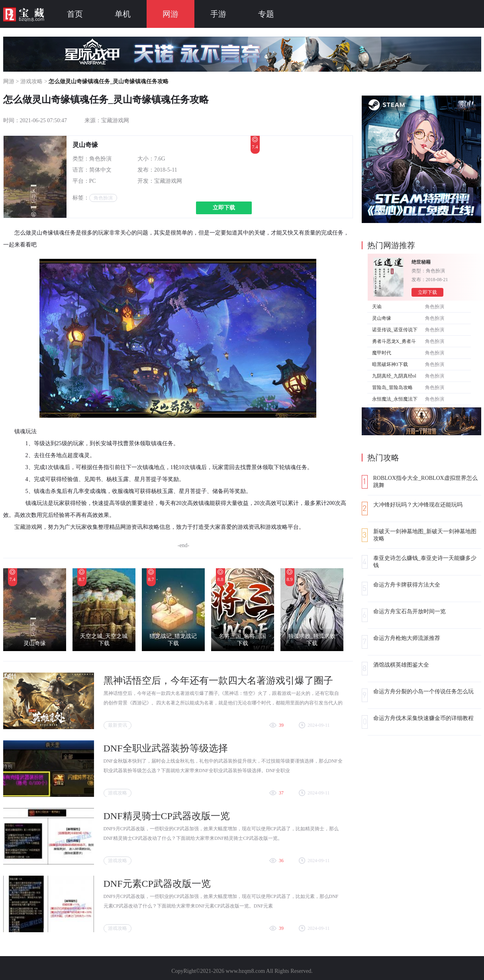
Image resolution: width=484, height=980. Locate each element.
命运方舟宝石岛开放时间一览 (410, 611)
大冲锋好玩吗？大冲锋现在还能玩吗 (418, 505)
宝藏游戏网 (28, 527)
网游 (170, 14)
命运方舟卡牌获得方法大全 (407, 585)
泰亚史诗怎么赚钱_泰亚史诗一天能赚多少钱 (425, 562)
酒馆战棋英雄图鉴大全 (401, 665)
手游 (218, 14)
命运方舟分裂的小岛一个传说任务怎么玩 (423, 691)
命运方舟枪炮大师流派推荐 (407, 638)
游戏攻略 (31, 81)
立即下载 (224, 208)
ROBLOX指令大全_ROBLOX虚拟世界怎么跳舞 (425, 482)
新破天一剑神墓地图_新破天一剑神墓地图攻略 (425, 535)
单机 (123, 14)
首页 (75, 14)
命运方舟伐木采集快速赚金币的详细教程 (423, 718)
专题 (266, 14)
